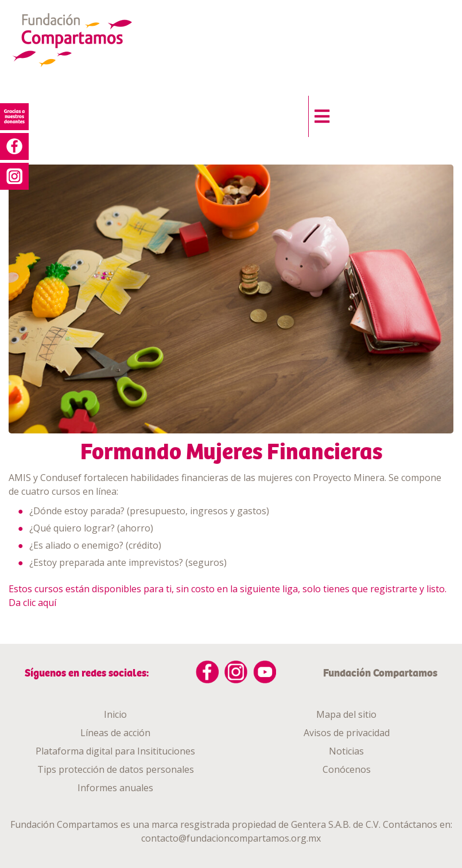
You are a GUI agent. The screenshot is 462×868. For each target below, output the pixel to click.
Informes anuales (115, 788)
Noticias (346, 751)
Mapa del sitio (346, 714)
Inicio (115, 714)
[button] (319, 114)
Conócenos (347, 769)
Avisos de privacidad (347, 733)
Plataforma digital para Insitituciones (115, 751)
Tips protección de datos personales (116, 769)
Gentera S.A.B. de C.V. (336, 824)
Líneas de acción (115, 733)
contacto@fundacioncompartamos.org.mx (231, 838)
